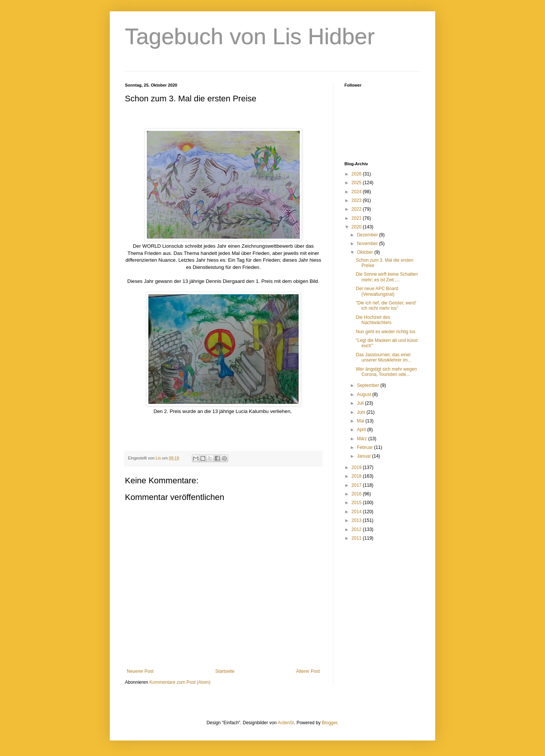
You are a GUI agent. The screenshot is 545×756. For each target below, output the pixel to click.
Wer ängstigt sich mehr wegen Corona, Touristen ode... (386, 372)
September (369, 385)
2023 (357, 200)
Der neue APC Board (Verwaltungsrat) (377, 291)
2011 (357, 538)
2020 (357, 227)
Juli (361, 403)
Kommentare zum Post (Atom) (180, 682)
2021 (357, 218)
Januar (364, 456)
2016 (357, 494)
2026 (357, 174)
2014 (357, 512)
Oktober (366, 252)
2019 (357, 467)
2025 (357, 183)
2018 (357, 476)
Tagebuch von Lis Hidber (250, 36)
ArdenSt (286, 723)
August (365, 394)
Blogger (329, 723)
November (368, 244)
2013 (357, 520)
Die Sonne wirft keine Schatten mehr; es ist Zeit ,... (387, 277)
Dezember (368, 235)
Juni (362, 412)
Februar (365, 447)
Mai (361, 421)
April (362, 430)
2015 (357, 503)
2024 (357, 192)
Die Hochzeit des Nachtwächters (374, 320)
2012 (357, 529)
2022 (357, 209)
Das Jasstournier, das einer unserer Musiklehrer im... (384, 357)
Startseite (225, 671)
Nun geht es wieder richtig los (385, 332)
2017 (357, 485)
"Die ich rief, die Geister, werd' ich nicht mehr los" (386, 306)
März (363, 439)
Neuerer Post (140, 671)
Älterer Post (308, 671)
